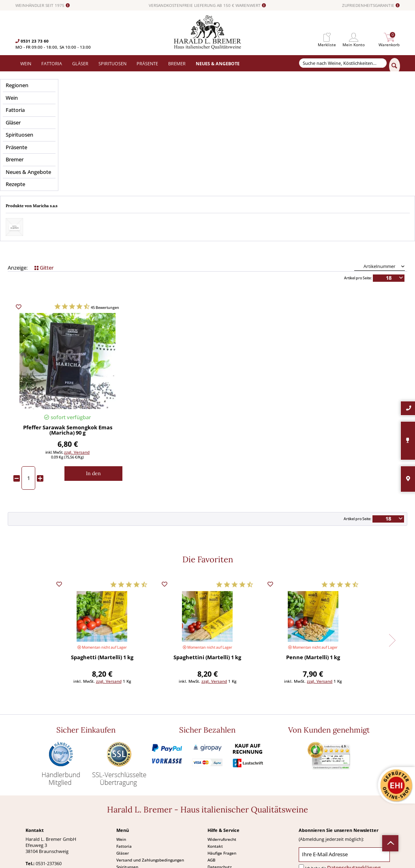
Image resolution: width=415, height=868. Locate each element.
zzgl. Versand (77, 354)
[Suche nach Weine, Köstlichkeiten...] (343, 63)
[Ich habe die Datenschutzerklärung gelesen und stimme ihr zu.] (301, 768)
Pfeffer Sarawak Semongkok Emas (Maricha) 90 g (68, 332)
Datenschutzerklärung (354, 769)
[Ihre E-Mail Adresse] (344, 756)
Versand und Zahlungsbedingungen (150, 761)
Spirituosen (127, 768)
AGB (212, 761)
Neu (120, 789)
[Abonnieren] (344, 786)
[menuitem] (327, 38)
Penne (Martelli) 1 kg (313, 559)
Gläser (123, 754)
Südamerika (128, 796)
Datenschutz (220, 768)
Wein (121, 741)
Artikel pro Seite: (358, 180)
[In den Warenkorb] (93, 375)
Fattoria (124, 748)
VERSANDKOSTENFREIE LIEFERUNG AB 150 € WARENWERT (207, 5)
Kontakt (215, 748)
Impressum (218, 775)
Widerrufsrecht (222, 741)
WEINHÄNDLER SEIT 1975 (43, 5)
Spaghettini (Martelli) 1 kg (207, 559)
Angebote (125, 782)
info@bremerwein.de (64, 783)
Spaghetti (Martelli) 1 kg (102, 559)
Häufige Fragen (222, 754)
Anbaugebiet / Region (207, 134)
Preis (67, 134)
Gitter (44, 169)
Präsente (125, 775)
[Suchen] (395, 66)
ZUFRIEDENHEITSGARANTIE (371, 5)
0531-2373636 (50, 777)
